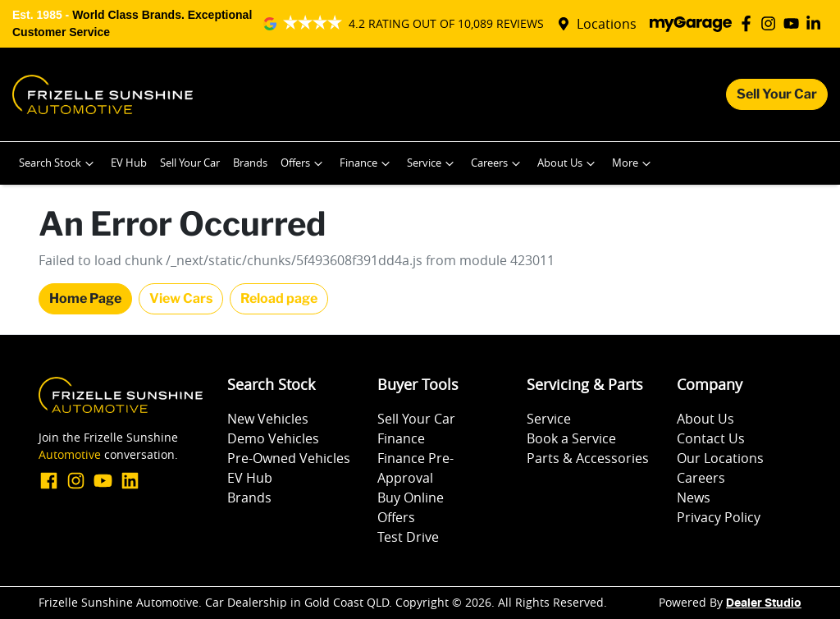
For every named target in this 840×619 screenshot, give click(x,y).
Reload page (279, 298)
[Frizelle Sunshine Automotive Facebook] (749, 23)
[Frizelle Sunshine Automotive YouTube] (794, 23)
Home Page (85, 298)
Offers (304, 163)
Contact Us (711, 438)
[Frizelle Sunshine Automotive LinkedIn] (817, 23)
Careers (498, 163)
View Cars (181, 298)
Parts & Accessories (588, 458)
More (633, 163)
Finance (367, 163)
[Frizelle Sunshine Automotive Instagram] (772, 23)
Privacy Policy (719, 517)
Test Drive (408, 537)
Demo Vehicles (273, 438)
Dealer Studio (764, 603)
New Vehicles (268, 419)
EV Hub (129, 163)
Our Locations (720, 458)
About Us (568, 163)
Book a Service (571, 438)
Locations (607, 24)
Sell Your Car (777, 94)
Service (432, 163)
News (694, 497)
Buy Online (411, 497)
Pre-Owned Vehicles (289, 458)
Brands (250, 163)
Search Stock (58, 163)
